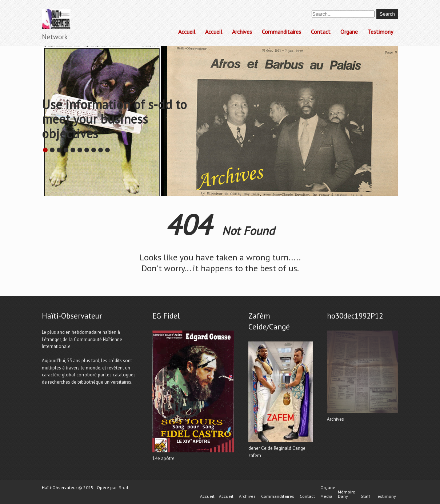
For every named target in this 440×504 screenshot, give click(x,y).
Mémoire (347, 492)
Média (326, 496)
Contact (321, 32)
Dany (343, 496)
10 (107, 150)
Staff (365, 496)
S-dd (123, 487)
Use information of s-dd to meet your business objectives (114, 119)
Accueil (187, 32)
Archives (242, 32)
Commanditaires (281, 32)
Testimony (380, 32)
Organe (349, 32)
